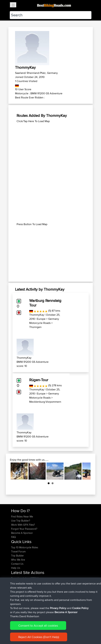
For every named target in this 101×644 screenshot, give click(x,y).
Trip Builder (17, 556)
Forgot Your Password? (24, 529)
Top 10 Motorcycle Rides (25, 547)
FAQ (13, 537)
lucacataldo (18, 586)
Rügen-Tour (39, 380)
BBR (34, 578)
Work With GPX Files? (23, 525)
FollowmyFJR (19, 591)
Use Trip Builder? (21, 521)
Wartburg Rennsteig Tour (45, 303)
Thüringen (35, 327)
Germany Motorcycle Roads (44, 321)
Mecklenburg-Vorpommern (45, 402)
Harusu (15, 603)
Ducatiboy (17, 578)
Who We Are (18, 560)
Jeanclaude (18, 582)
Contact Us (17, 564)
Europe (41, 319)
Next (85, 471)
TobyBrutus (18, 599)
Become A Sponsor (22, 533)
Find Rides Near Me (22, 517)
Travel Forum (18, 551)
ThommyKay (37, 315)
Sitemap (43, 631)
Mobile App (54, 591)
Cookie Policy (74, 631)
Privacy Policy (57, 631)
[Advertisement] (51, 147)
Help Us (16, 568)
